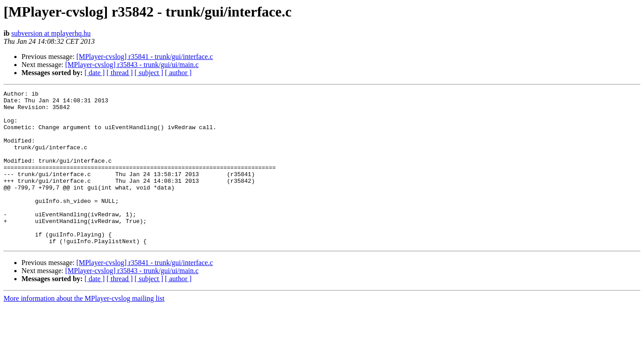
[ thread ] (120, 73)
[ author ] (178, 73)
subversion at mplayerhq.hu (51, 33)
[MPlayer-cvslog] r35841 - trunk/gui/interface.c (145, 57)
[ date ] (95, 73)
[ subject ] (149, 73)
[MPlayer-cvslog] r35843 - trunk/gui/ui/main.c (132, 65)
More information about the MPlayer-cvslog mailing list (84, 329)
